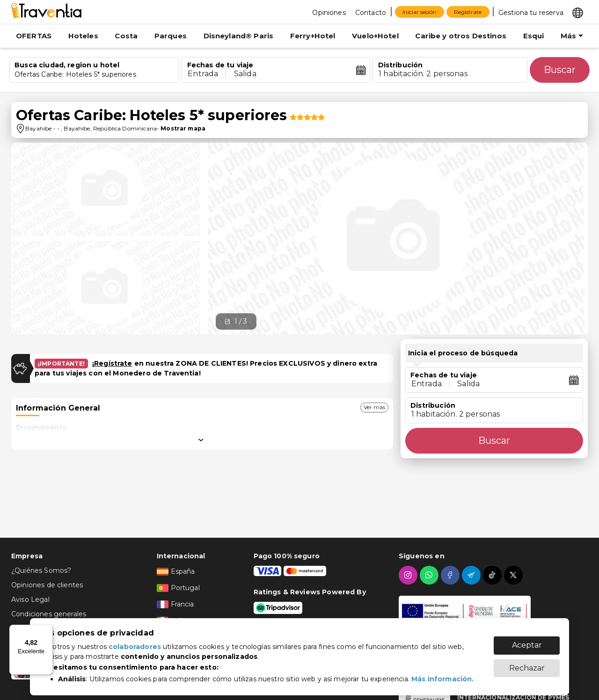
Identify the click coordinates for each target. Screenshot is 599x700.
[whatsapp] (430, 575)
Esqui (534, 36)
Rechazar (527, 663)
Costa (126, 36)
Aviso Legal (30, 599)
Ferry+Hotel (313, 36)
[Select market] (577, 12)
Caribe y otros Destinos (460, 36)
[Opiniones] (328, 12)
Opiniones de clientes (47, 585)
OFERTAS (34, 36)
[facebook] (451, 575)
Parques (171, 36)
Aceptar (527, 640)
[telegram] (472, 575)
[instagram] (409, 575)
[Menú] (47, 630)
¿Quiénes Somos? (41, 570)
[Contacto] (369, 12)
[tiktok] (493, 575)
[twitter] (515, 575)
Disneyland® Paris (239, 36)
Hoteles (83, 36)
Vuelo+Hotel (375, 36)
